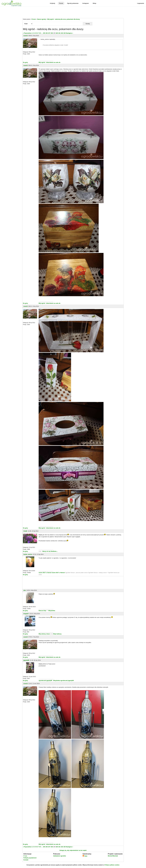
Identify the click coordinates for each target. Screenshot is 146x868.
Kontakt (26, 860)
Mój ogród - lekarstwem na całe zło (50, 62)
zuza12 (26, 36)
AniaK (25, 531)
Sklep (94, 3)
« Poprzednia (27, 33)
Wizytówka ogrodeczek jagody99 (63, 680)
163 (64, 33)
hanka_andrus (28, 554)
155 (44, 33)
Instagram (86, 3)
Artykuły (52, 3)
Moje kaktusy (57, 634)
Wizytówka (52, 611)
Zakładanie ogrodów (60, 856)
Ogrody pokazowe (73, 3)
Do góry (25, 62)
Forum (61, 3)
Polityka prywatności (30, 858)
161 (59, 33)
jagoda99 (26, 660)
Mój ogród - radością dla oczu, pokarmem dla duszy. (64, 19)
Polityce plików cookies (112, 865)
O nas (25, 856)
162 (62, 33)
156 (47, 33)
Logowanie (141, 3)
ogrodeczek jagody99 (45, 680)
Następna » (70, 33)
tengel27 (26, 614)
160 (57, 33)
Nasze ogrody (42, 19)
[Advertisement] (73, 13)
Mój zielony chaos (44, 634)
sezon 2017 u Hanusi (58, 573)
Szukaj (88, 24)
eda (25, 590)
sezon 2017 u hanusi (45, 573)
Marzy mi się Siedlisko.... (50, 551)
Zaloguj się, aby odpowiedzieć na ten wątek (73, 850)
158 (52, 33)
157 (49, 33)
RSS (85, 856)
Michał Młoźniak (113, 856)
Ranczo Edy (42, 611)
